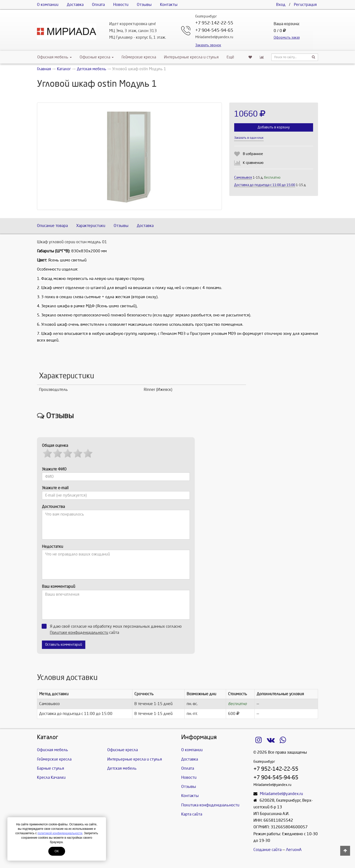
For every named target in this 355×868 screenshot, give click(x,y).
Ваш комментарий (59, 586)
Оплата (98, 5)
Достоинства (53, 507)
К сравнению (253, 163)
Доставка (75, 5)
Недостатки (53, 547)
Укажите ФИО (54, 469)
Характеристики (91, 226)
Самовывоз (243, 178)
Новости (121, 5)
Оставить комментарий (64, 645)
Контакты (169, 5)
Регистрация (305, 5)
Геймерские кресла (139, 57)
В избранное (253, 154)
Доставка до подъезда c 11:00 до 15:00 (265, 185)
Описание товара (52, 226)
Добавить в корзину (274, 127)
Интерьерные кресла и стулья (191, 57)
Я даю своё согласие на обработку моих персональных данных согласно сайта (113, 629)
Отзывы (144, 5)
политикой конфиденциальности (60, 833)
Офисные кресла (97, 57)
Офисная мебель (54, 57)
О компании (48, 5)
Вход (281, 5)
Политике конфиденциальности (79, 633)
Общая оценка (55, 445)
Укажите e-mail (55, 488)
